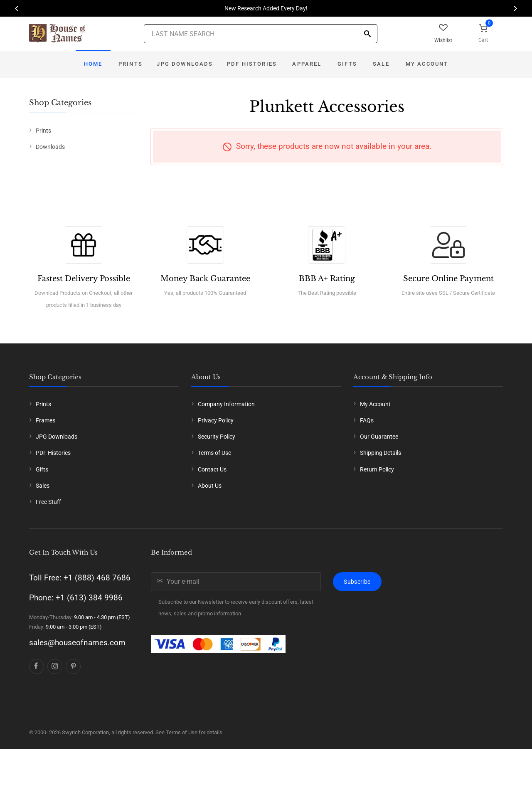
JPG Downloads (185, 64)
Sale (381, 64)
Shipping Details (381, 453)
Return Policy (377, 469)
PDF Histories (252, 64)
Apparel (307, 64)
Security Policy (217, 437)
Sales (43, 486)
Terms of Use (214, 453)
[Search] (367, 34)
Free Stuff (48, 502)
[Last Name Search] (261, 34)
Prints (131, 64)
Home (93, 64)
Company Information (226, 404)
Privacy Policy (216, 420)
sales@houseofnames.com (77, 643)
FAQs (367, 420)
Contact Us (212, 469)
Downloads (50, 147)
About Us (210, 486)
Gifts (347, 64)
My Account (427, 64)
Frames (46, 420)
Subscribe (357, 582)
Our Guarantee (379, 437)
